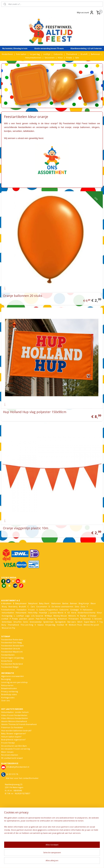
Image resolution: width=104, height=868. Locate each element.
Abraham (7, 603)
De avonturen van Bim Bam (14, 746)
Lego (27, 616)
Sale (77, 58)
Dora (83, 606)
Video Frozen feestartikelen (14, 715)
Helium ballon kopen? (11, 737)
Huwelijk (43, 613)
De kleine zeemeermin (62, 606)
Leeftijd (47, 54)
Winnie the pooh (91, 625)
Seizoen (98, 619)
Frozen (31, 610)
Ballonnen (95, 54)
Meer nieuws (7, 752)
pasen (31, 619)
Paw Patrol (40, 619)
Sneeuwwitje (36, 622)
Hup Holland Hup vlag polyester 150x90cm (35, 412)
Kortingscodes (8, 698)
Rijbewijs (87, 619)
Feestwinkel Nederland (12, 664)
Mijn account (85, 13)
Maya (49, 616)
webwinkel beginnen (64, 862)
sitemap (43, 862)
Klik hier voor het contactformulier (22, 778)
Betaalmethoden (9, 688)
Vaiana (41, 625)
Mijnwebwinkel (94, 862)
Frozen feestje (8, 743)
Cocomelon (42, 606)
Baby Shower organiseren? (14, 733)
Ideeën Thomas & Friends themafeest (19, 724)
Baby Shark (44, 603)
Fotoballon (22, 610)
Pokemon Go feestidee (12, 727)
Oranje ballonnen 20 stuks (23, 296)
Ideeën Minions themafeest (14, 721)
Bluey (4, 606)
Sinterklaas (7, 622)
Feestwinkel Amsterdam (13, 646)
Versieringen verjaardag (12, 658)
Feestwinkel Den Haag (11, 642)
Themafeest (72, 54)
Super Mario (90, 622)
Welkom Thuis (75, 625)
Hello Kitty (33, 613)
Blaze (93, 603)
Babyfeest (33, 603)
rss (51, 862)
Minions (72, 616)
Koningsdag (7, 616)
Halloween (88, 610)
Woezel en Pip (8, 628)
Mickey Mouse (60, 616)
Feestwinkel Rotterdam (12, 639)
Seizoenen (50, 58)
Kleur (60, 58)
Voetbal (60, 625)
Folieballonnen (8, 610)
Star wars (71, 622)
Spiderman (48, 622)
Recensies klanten (10, 755)
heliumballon (8, 613)
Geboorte (58, 54)
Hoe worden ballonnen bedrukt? (16, 731)
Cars (33, 606)
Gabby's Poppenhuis (48, 610)
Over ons (5, 700)
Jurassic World (57, 613)
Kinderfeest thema (87, 613)
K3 (68, 613)
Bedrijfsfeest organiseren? (13, 740)
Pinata (69, 58)
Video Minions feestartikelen (15, 718)
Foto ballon (21, 54)
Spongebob (60, 622)
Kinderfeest (7, 54)
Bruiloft (84, 54)
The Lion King (27, 625)
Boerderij (13, 606)
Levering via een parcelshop (14, 682)
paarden (23, 619)
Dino (77, 606)
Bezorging (6, 679)
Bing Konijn (84, 603)
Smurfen (17, 622)
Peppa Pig (52, 619)
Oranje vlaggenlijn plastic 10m (26, 528)
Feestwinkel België (10, 667)
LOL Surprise (37, 616)
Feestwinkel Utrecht (11, 649)
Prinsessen (73, 619)
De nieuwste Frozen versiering (16, 749)
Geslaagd (74, 610)
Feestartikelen (8, 655)
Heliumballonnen (33, 58)
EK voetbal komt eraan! (12, 758)
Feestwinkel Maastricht (12, 652)
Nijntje (83, 616)
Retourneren (7, 685)
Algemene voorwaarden (13, 676)
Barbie (65, 603)
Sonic (26, 622)
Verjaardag (35, 54)
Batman (74, 603)
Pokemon (63, 619)
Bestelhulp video (9, 694)
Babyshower (21, 603)
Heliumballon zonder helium (15, 712)
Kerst (74, 613)
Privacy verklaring (10, 691)
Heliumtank (21, 613)
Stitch (80, 622)
